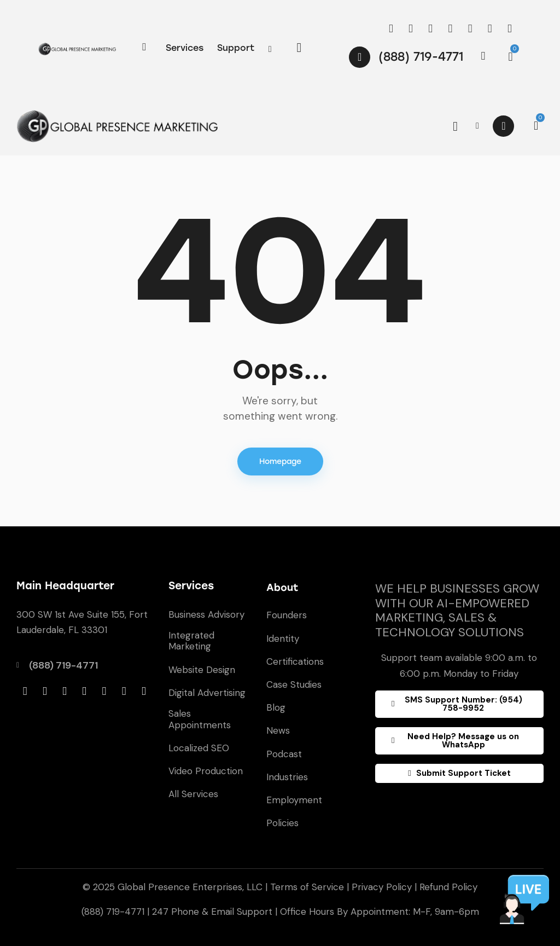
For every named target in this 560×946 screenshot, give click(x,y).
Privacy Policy (382, 887)
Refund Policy (448, 887)
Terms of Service (307, 887)
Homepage (280, 462)
